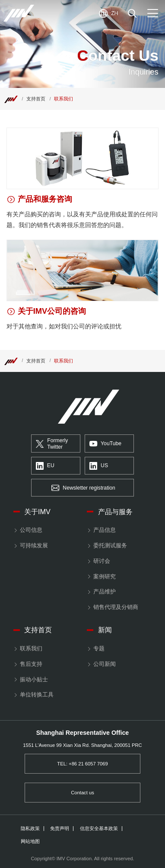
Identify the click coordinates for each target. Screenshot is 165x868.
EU (45, 466)
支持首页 (36, 99)
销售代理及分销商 (116, 607)
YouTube (105, 444)
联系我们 (31, 648)
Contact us (82, 793)
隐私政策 (30, 829)
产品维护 (105, 592)
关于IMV (37, 512)
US (99, 466)
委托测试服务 (110, 545)
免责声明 (60, 829)
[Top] (11, 99)
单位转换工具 (37, 695)
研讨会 (102, 561)
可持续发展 (34, 545)
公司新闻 (105, 664)
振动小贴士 (34, 679)
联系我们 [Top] (63, 99)
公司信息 (31, 530)
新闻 (105, 630)
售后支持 (31, 664)
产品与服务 (115, 512)
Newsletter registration (83, 488)
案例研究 (105, 576)
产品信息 (105, 530)
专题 (99, 648)
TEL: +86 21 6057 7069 (82, 764)
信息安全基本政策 (99, 829)
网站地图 (30, 841)
